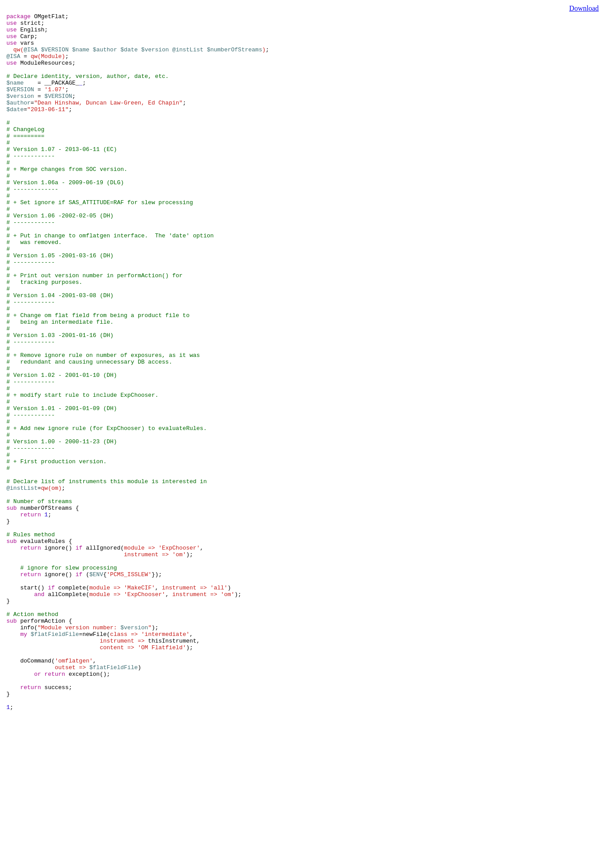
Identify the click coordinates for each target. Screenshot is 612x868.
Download (584, 8)
